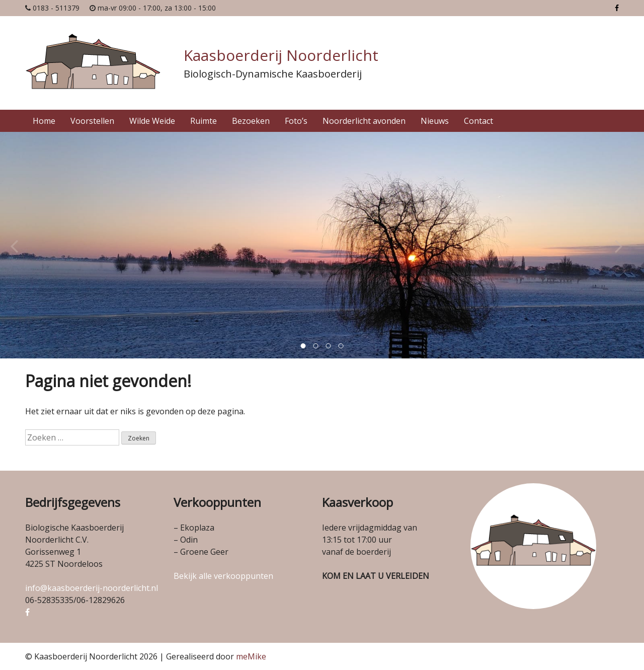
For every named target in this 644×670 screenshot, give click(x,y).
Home (44, 121)
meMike (251, 656)
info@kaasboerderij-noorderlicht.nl (92, 588)
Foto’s (296, 121)
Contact (478, 121)
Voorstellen (92, 121)
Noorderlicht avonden (364, 121)
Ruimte (204, 121)
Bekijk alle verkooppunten (223, 576)
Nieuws (435, 121)
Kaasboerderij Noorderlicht (281, 55)
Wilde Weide (152, 121)
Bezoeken (251, 121)
